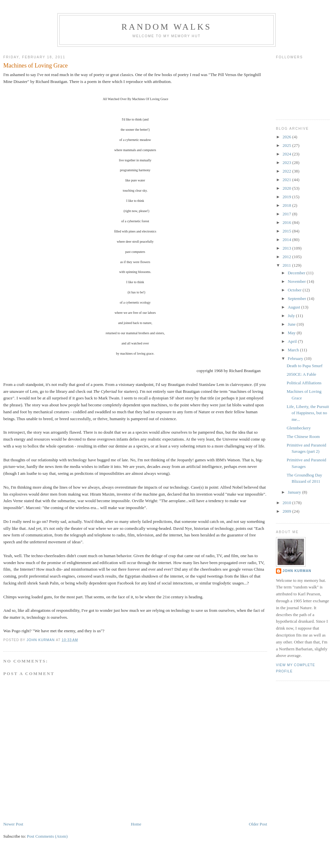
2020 (287, 188)
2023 (287, 163)
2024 (287, 154)
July (292, 316)
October (295, 290)
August (295, 307)
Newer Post (13, 824)
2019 (287, 197)
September (298, 298)
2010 (287, 503)
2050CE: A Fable (301, 374)
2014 (287, 240)
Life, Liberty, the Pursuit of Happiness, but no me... (308, 413)
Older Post (258, 824)
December (297, 273)
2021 (287, 180)
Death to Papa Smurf (304, 366)
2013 (287, 248)
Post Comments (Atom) (47, 836)
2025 (287, 145)
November (297, 281)
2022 (287, 171)
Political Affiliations (304, 383)
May (292, 333)
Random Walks (166, 27)
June (292, 324)
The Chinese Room (303, 436)
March (294, 350)
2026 (287, 137)
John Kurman (297, 571)
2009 (287, 511)
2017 (287, 214)
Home (136, 824)
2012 (287, 257)
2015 (287, 231)
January (295, 492)
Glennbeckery (299, 428)
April (293, 341)
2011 (287, 265)
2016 (287, 222)
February (296, 358)
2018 (287, 205)
